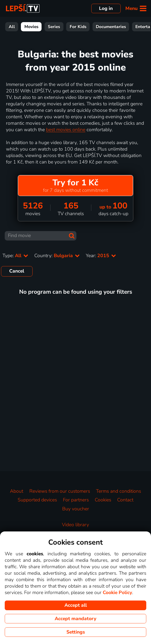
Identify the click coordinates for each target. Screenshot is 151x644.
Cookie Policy (117, 593)
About (17, 491)
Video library (75, 525)
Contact (125, 500)
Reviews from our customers (60, 491)
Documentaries (111, 27)
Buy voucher (76, 509)
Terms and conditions (119, 491)
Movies (31, 27)
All (12, 27)
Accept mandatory (75, 619)
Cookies (103, 500)
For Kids (78, 27)
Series (54, 27)
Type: (15, 256)
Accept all (76, 605)
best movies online (66, 130)
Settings (76, 632)
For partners (76, 500)
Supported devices (37, 500)
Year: (101, 256)
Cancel (17, 271)
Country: (57, 256)
